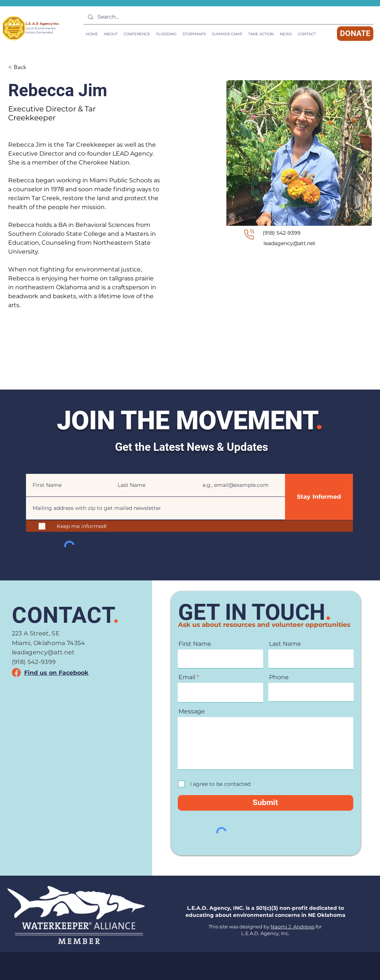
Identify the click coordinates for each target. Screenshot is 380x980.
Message (192, 712)
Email (203, 469)
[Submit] (266, 803)
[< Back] (23, 67)
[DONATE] (355, 34)
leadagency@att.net (289, 243)
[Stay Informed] (319, 497)
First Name (39, 469)
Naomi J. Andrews (292, 927)
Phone (279, 677)
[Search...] (228, 17)
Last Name (124, 469)
